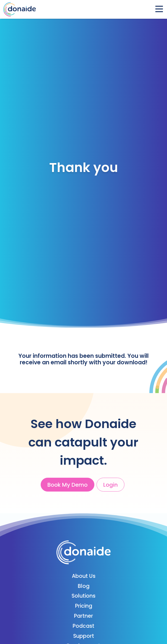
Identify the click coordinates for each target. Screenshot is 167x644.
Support (84, 636)
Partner (83, 616)
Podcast (83, 626)
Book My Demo (68, 485)
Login (110, 485)
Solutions (83, 596)
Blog (84, 586)
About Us (84, 576)
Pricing (84, 606)
